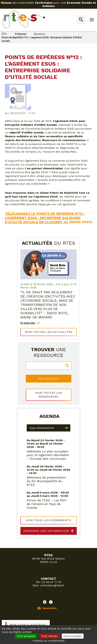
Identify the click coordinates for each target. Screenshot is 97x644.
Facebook (51, 602)
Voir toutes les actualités (49, 332)
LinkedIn (45, 602)
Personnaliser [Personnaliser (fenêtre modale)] (73, 636)
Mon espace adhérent (28, 625)
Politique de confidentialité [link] (49, 641)
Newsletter (50, 608)
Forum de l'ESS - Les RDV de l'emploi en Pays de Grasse (46, 504)
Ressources (40, 34)
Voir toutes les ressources (48, 395)
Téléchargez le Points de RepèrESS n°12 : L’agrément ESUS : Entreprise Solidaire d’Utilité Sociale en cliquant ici (45, 218)
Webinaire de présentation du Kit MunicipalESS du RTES (46, 481)
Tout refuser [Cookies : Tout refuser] (49, 636)
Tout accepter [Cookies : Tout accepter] (26, 636)
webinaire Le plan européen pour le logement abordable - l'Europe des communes (48, 455)
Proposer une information (46, 531)
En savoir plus (28, 323)
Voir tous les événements (48, 520)
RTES (4, 34)
